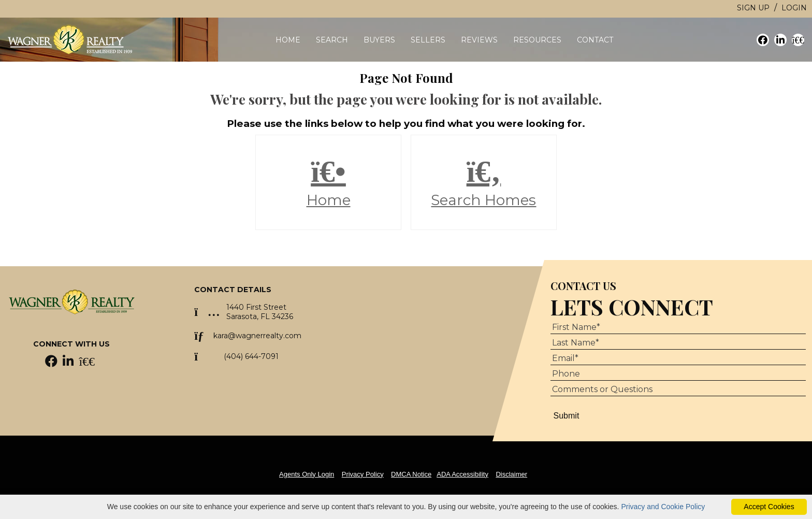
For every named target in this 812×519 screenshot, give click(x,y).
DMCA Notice (411, 474)
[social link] (763, 40)
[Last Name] (678, 343)
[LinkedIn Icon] (69, 363)
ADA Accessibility (462, 474)
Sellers (428, 40)
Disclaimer (511, 474)
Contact (595, 40)
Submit (567, 416)
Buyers (379, 40)
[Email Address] (678, 358)
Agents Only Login (307, 474)
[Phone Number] (678, 374)
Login (794, 8)
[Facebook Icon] (52, 363)
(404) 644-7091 (251, 356)
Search (332, 40)
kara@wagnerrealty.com (257, 336)
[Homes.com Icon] (87, 363)
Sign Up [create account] (753, 8)
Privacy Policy (363, 474)
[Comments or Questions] (678, 390)
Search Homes (484, 182)
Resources (537, 40)
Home (288, 40)
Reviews (479, 40)
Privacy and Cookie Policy (663, 507)
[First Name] (678, 327)
